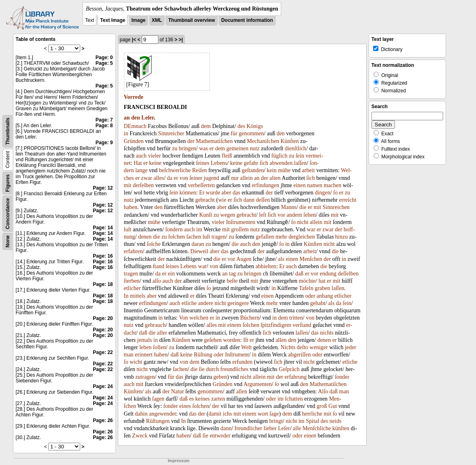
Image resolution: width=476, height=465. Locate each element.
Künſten (289, 141)
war (311, 229)
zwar (146, 178)
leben (145, 347)
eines (185, 406)
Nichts (288, 347)
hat (322, 281)
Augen (244, 259)
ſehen (310, 215)
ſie (202, 369)
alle (297, 428)
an (127, 118)
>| (181, 40)
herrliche (312, 414)
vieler (154, 156)
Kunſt (206, 215)
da (170, 178)
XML (157, 20)
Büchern (250, 318)
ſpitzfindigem (276, 325)
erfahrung (296, 377)
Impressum (178, 461)
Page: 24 (103, 386)
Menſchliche (317, 428)
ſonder (342, 377)
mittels (138, 296)
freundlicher (248, 428)
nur (235, 178)
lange (141, 170)
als (281, 259)
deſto (303, 347)
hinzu (341, 237)
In (126, 296)
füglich (280, 156)
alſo (157, 281)
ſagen (158, 399)
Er (202, 193)
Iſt (245, 340)
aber (226, 193)
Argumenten (258, 384)
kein (272, 170)
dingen (322, 193)
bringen (187, 148)
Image (139, 20)
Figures (8, 183)
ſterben (132, 281)
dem (206, 126)
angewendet (163, 414)
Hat (138, 163)
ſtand (158, 266)
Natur (177, 391)
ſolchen (176, 237)
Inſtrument (237, 355)
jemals (145, 340)
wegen (228, 215)
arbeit (308, 170)
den (136, 118)
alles (159, 178)
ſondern (174, 229)
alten (275, 178)
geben (220, 377)
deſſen (263, 200)
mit (128, 185)
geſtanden (253, 170)
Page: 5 (104, 63)
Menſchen (311, 259)
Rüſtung (203, 355)
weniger (319, 347)
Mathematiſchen (215, 141)
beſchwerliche (175, 170)
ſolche (154, 244)
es (192, 399)
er (212, 148)
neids (335, 421)
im (199, 229)
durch (212, 369)
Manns (289, 207)
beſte (232, 281)
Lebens (219, 163)
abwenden (281, 163)
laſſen (300, 163)
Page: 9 (104, 143)
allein (247, 178)
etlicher (132, 288)
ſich (264, 163)
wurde (213, 193)
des (241, 126)
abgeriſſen (299, 355)
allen (281, 340)
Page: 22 (103, 352)
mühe (284, 170)
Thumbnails (8, 131)
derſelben (143, 185)
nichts (327, 333)
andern (295, 215)
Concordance (8, 214)
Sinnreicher (171, 133)
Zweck (140, 436)
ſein (300, 156)
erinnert (144, 355)
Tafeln (306, 288)
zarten (218, 399)
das (236, 193)
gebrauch (155, 325)
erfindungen (266, 185)
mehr (281, 237)
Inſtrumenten (241, 222)
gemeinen (237, 148)
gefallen (265, 237)
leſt (263, 215)
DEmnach (135, 126)
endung (328, 274)
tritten (296, 318)
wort (263, 414)
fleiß (227, 156)
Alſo (323, 391)
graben (322, 288)
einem (234, 325)
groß (322, 406)
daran (198, 244)
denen (145, 237)
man (129, 355)
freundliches (234, 369)
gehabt (318, 303)
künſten (341, 428)
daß (299, 274)
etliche (189, 303)
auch (141, 156)
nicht (303, 222)
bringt (276, 421)
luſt (128, 229)
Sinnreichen (336, 207)
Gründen (134, 141)
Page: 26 (103, 420)
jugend (211, 178)
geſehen (213, 340)
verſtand (302, 325)
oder (310, 296)
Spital (313, 421)
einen (299, 185)
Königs (254, 126)
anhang (325, 296)
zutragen (145, 377)
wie (222, 200)
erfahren (133, 251)
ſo (336, 193)
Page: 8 (104, 126)
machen (333, 185)
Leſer (148, 118)
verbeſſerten (201, 185)
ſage (274, 414)
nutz (255, 148)
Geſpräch (289, 369)
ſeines (203, 163)
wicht (136, 362)
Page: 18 (103, 284)
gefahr (251, 163)
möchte (307, 281)
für (234, 133)
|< (134, 40)
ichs (227, 414)
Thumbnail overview (191, 20)
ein (171, 274)
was (203, 148)
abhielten (266, 266)
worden (232, 340)
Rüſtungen (158, 421)
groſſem (240, 229)
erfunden (242, 362)
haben (131, 207)
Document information (247, 20)
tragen (219, 237)
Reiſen (200, 170)
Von (184, 318)
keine (155, 163)
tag (232, 274)
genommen (251, 133)
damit (215, 414)
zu (175, 148)
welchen (199, 318)
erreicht (348, 200)
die (303, 207)
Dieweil (199, 251)
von (184, 178)
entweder (220, 436)
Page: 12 (103, 188)
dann (249, 200)
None (8, 241)
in (126, 133)
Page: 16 (103, 256)
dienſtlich (296, 148)
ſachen (194, 237)
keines (203, 399)
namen (315, 185)
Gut (333, 406)
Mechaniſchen (263, 141)
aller (162, 333)
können (188, 193)
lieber (270, 428)
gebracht (205, 200)
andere (206, 303)
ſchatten (294, 399)
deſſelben (348, 274)
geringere (238, 303)
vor (281, 215)
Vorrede (134, 97)
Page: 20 (103, 318)
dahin (141, 414)
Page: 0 (104, 58)
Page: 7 (104, 120)
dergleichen (302, 237)
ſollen (160, 347)
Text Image (113, 20)
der (191, 141)
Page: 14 (103, 228)
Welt (246, 347)
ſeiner (196, 178)
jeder (350, 347)
